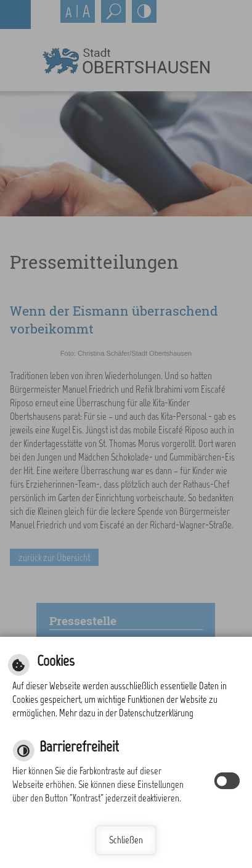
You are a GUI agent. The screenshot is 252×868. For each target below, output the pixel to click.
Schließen (126, 840)
